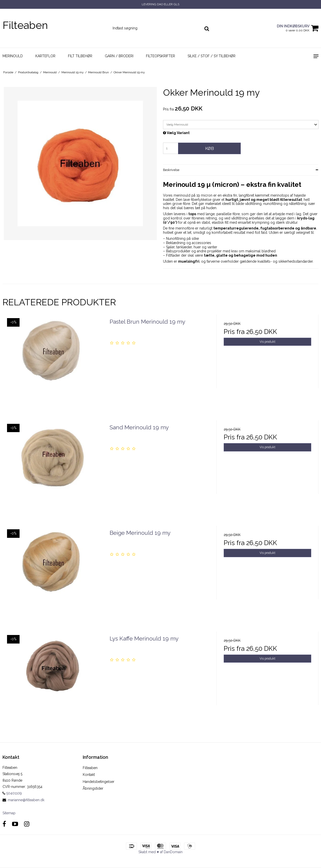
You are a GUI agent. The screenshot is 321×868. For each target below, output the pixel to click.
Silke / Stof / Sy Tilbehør (212, 56)
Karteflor (45, 56)
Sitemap (9, 813)
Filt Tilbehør (80, 56)
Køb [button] (210, 148)
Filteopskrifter (160, 56)
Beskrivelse (171, 170)
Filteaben (25, 25)
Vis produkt (267, 342)
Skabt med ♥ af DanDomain (160, 852)
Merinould (13, 56)
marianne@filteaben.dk (26, 800)
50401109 (12, 793)
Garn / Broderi (119, 56)
